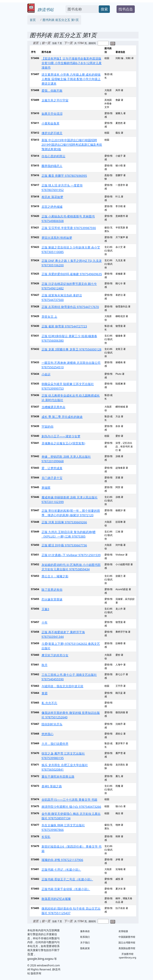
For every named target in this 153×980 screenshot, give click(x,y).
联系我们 (85, 937)
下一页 (68, 43)
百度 (30, 954)
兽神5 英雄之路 (52, 786)
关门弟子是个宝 (52, 478)
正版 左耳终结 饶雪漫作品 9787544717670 (70, 307)
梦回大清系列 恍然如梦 (57, 238)
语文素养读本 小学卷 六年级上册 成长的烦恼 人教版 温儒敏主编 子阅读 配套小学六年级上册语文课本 (71, 79)
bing (41, 959)
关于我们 (85, 943)
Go (113, 43)
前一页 (46, 43)
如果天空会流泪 (52, 114)
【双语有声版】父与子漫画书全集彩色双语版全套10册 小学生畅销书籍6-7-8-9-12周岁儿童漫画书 (72, 63)
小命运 (46, 374)
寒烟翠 (46, 488)
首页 (33, 20)
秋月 (45, 665)
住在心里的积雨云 (53, 156)
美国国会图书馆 (127, 948)
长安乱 (46, 837)
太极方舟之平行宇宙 (55, 100)
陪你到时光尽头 (52, 724)
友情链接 (123, 931)
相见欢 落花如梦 (52, 197)
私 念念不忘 (49, 703)
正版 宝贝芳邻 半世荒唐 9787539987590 (69, 228)
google (32, 959)
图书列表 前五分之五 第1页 (61, 20)
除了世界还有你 (52, 590)
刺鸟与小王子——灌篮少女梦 (61, 436)
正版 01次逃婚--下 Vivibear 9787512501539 (71, 555)
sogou (49, 959)
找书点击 (126, 9)
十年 (45, 622)
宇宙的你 (48, 426)
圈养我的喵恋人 (52, 166)
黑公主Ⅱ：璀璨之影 (55, 576)
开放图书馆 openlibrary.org (127, 956)
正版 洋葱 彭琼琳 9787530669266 (64, 522)
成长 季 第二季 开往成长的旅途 (62, 417)
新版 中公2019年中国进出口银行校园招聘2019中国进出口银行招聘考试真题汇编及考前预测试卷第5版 (72, 145)
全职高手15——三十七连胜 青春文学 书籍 (69, 800)
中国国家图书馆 (127, 937)
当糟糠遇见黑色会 (53, 407)
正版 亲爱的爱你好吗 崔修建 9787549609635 (72, 274)
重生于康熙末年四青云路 (58, 777)
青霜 (45, 693)
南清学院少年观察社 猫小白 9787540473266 (71, 807)
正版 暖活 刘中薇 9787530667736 (64, 545)
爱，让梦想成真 (52, 468)
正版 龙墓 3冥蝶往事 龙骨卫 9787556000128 (71, 349)
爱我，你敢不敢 (52, 91)
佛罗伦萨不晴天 (52, 133)
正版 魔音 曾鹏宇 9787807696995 (64, 176)
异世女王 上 (49, 317)
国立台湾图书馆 (127, 943)
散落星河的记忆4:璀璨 (56, 899)
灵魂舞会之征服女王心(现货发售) (63, 443)
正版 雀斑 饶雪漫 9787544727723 (64, 326)
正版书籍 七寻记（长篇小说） (61, 870)
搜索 (104, 9)
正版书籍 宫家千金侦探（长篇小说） (66, 889)
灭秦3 (45, 609)
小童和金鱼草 (51, 123)
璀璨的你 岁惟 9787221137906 (62, 860)
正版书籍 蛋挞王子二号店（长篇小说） (67, 879)
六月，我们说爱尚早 (55, 744)
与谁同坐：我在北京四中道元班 (62, 686)
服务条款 (85, 931)
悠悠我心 (48, 734)
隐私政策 (85, 948)
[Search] (82, 9)
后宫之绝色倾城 (52, 207)
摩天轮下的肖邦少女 (55, 655)
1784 (81, 43)
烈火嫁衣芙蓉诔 (52, 599)
